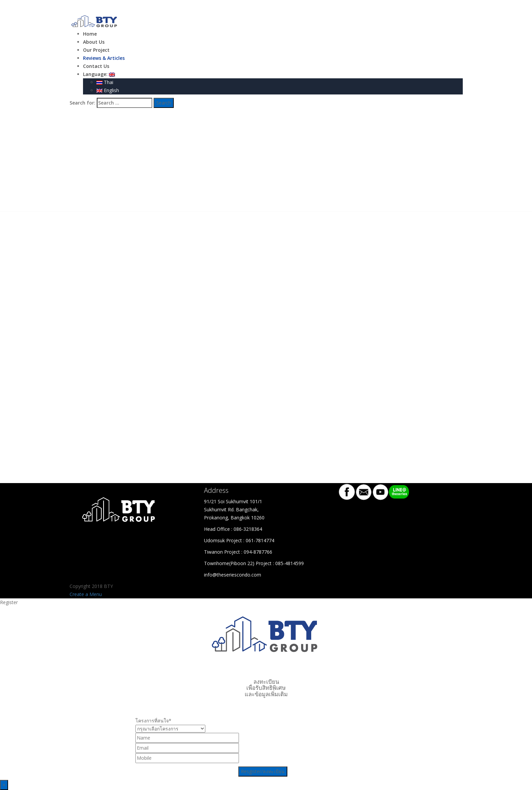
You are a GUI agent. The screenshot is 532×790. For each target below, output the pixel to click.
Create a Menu (86, 594)
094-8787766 (258, 552)
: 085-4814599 (288, 563)
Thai (105, 82)
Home (90, 34)
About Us (94, 42)
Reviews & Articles (104, 58)
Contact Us (96, 66)
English (108, 90)
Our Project (96, 50)
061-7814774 (260, 540)
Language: (99, 74)
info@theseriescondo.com (233, 575)
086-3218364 (248, 529)
